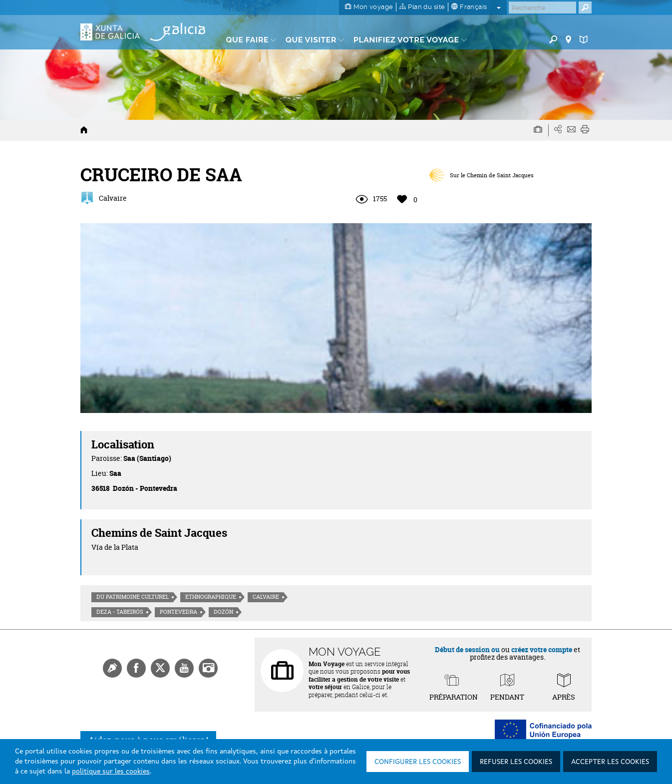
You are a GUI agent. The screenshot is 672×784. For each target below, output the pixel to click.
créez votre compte (542, 649)
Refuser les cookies (516, 762)
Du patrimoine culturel (133, 597)
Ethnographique (211, 597)
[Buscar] (542, 7)
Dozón (223, 612)
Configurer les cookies (418, 762)
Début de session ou (467, 649)
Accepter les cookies (610, 762)
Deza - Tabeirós (120, 612)
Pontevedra (178, 612)
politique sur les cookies (111, 772)
